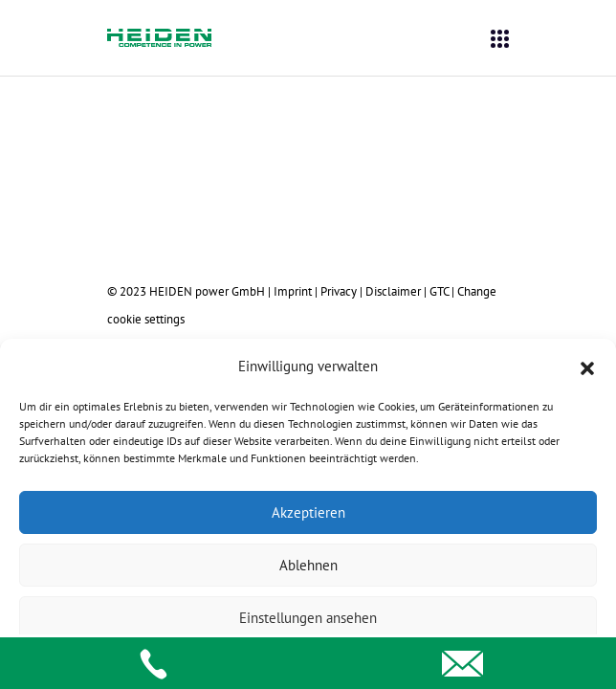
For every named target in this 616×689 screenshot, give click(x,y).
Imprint (293, 291)
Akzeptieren (308, 512)
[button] (587, 367)
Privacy (339, 291)
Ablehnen (308, 565)
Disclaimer (393, 291)
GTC (439, 291)
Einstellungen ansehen (308, 618)
